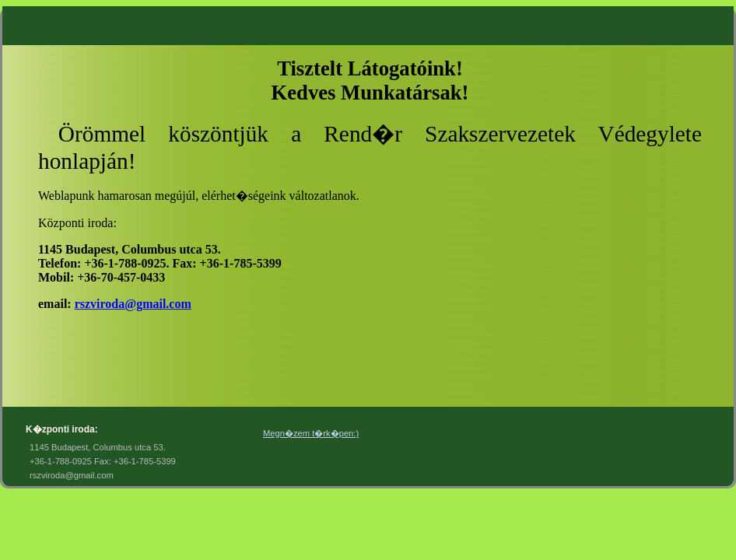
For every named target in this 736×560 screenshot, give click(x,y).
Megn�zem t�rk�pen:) (311, 433)
